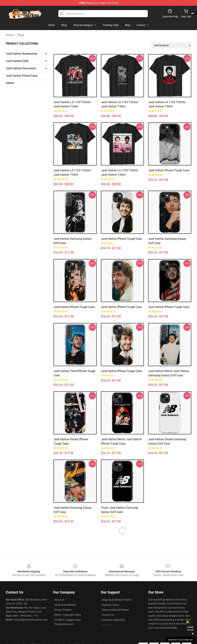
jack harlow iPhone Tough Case (74, 307)
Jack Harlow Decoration (21, 68)
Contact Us (108, 615)
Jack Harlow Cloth (17, 61)
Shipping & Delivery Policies (117, 600)
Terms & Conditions (65, 605)
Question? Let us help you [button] (180, 640)
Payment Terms (110, 605)
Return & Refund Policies (115, 610)
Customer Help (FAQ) (113, 620)
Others (10, 83)
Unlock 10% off (190, 629)
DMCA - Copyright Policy (68, 615)
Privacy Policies (63, 610)
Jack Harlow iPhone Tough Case (169, 170)
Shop (21, 35)
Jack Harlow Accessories (21, 54)
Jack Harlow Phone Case (21, 76)
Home (9, 35)
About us (59, 600)
